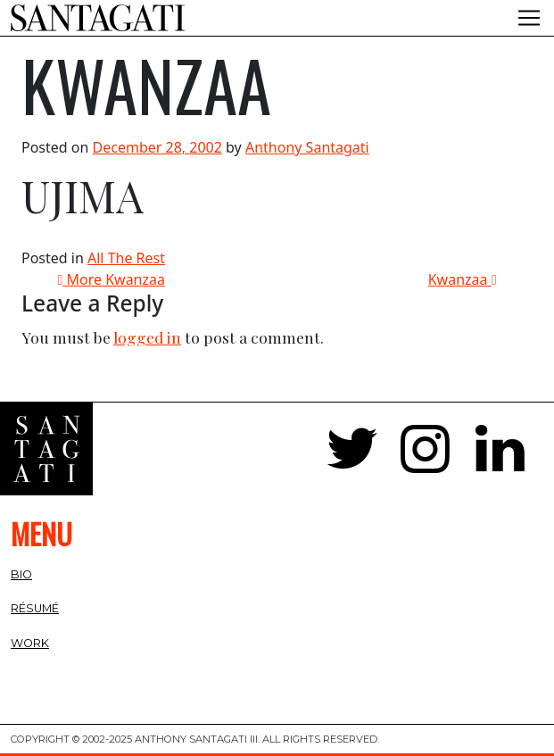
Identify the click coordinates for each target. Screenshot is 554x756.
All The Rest (126, 258)
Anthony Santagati (307, 147)
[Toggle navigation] (529, 18)
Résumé (35, 608)
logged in (147, 337)
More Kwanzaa (112, 279)
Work (30, 643)
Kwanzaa (463, 279)
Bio (21, 574)
